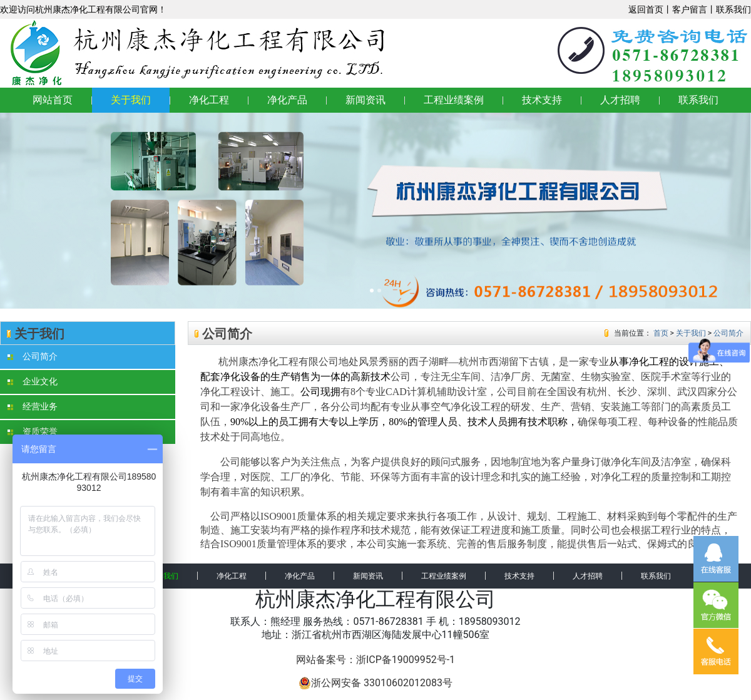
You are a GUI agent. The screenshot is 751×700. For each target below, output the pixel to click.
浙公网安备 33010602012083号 (375, 683)
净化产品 (287, 100)
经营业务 (33, 407)
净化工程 (209, 100)
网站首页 (53, 100)
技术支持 (542, 100)
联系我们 (733, 9)
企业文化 (33, 382)
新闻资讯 (365, 100)
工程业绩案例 (454, 100)
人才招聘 (620, 100)
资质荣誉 (33, 432)
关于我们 (131, 100)
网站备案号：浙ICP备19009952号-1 (375, 660)
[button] (56, 211)
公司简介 (33, 357)
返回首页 (646, 9)
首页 (661, 333)
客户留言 (690, 9)
